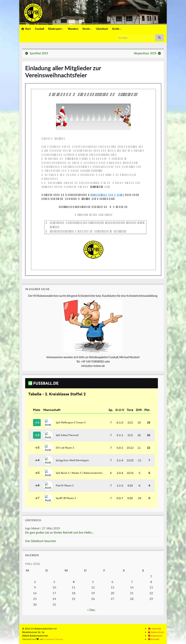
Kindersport (56, 29)
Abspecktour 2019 (145, 53)
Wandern (73, 29)
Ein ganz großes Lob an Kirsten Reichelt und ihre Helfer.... (59, 533)
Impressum (155, 636)
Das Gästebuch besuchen (41, 541)
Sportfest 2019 (39, 53)
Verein (87, 29)
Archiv (117, 29)
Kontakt (154, 639)
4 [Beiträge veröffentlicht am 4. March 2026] (74, 582)
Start (26, 29)
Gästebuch (102, 29)
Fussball (40, 29)
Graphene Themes (53, 639)
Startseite (155, 629)
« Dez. (91, 610)
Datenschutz (156, 632)
